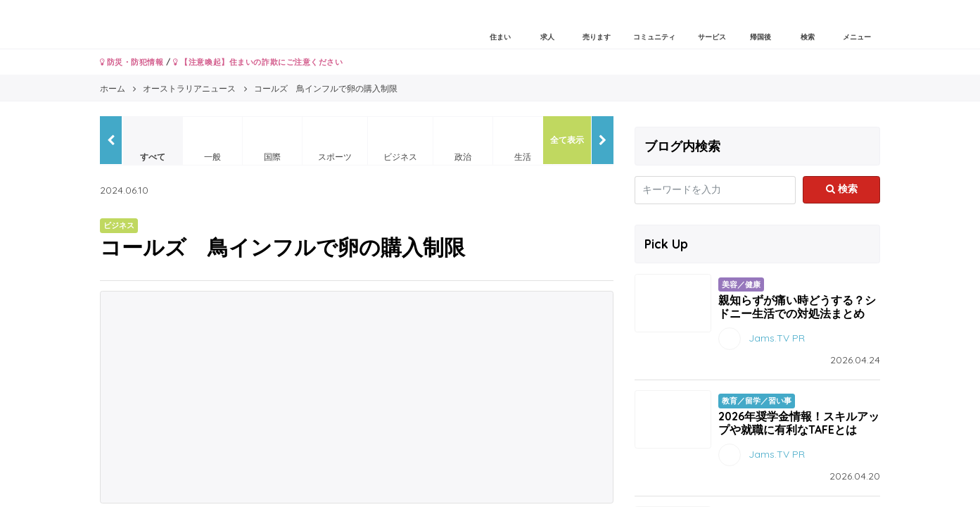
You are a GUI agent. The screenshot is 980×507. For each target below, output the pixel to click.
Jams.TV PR (777, 338)
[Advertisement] (357, 397)
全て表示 (567, 140)
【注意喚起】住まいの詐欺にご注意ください (258, 62)
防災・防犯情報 (132, 62)
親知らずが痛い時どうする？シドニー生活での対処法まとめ (797, 307)
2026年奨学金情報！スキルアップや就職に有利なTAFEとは (799, 423)
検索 (842, 189)
